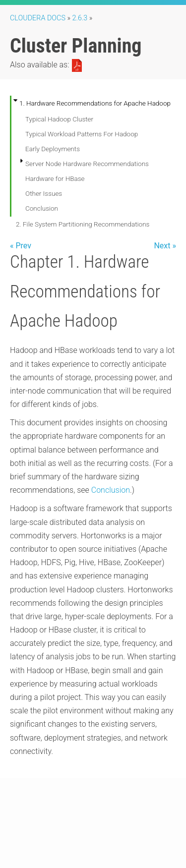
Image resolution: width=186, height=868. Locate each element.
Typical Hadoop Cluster (59, 119)
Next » (165, 246)
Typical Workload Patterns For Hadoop (82, 134)
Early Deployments (53, 149)
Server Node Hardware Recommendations (87, 164)
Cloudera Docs (38, 18)
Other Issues (44, 193)
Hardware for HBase (55, 178)
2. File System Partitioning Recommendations (83, 224)
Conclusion (42, 208)
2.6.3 (80, 18)
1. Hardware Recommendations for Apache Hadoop (95, 103)
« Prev (21, 246)
